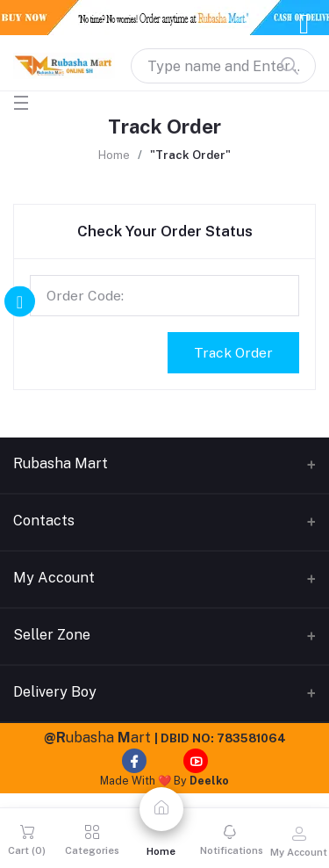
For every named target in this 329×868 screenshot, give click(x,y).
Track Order (233, 353)
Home (114, 155)
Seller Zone (52, 635)
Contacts (44, 521)
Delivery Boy (55, 692)
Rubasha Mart (61, 463)
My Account (54, 578)
